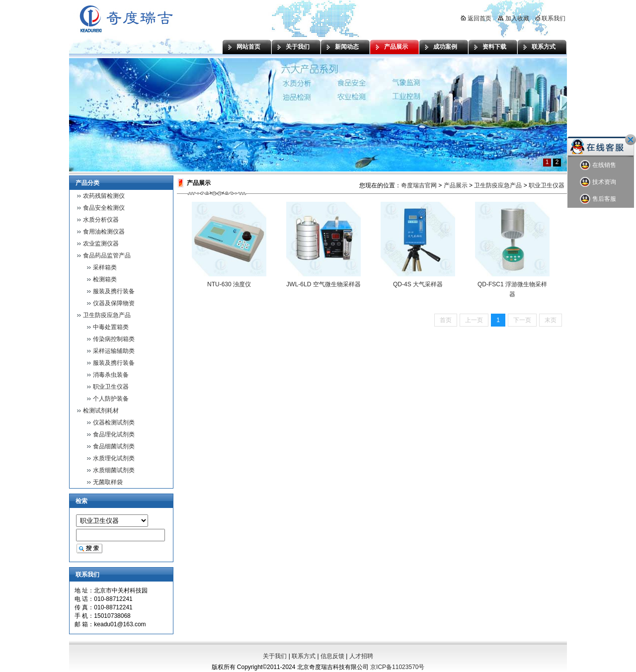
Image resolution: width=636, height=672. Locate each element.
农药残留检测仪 (104, 196)
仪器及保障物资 (114, 303)
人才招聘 (361, 656)
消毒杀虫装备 (111, 375)
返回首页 (476, 18)
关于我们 (298, 47)
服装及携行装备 (114, 291)
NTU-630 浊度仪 (229, 284)
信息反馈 (332, 656)
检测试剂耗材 (101, 411)
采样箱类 (105, 267)
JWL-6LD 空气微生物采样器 (323, 284)
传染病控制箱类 (114, 339)
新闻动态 (347, 47)
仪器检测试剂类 (114, 422)
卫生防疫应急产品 (107, 315)
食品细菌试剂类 (114, 446)
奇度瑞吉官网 (419, 185)
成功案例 (445, 47)
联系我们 (551, 18)
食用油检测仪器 (104, 232)
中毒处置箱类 (111, 327)
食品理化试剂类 (114, 434)
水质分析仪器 (101, 220)
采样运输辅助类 (114, 351)
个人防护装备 (111, 399)
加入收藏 (513, 18)
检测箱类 (105, 279)
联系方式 (544, 47)
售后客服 (598, 199)
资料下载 (494, 47)
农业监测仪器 (101, 244)
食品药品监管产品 (107, 255)
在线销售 (598, 165)
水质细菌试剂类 (114, 470)
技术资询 (598, 182)
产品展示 (396, 47)
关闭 (631, 140)
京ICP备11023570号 (397, 667)
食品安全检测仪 (104, 208)
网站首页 (248, 47)
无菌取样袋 (108, 482)
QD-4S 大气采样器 (418, 284)
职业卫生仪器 (111, 387)
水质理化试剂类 (114, 458)
